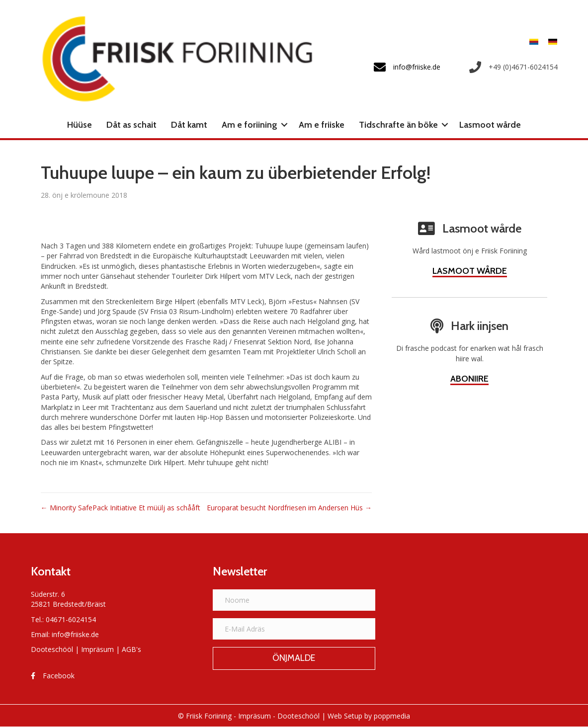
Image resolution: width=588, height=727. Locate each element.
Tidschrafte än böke (398, 125)
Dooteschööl (52, 649)
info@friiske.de (75, 634)
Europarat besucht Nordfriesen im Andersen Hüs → (289, 508)
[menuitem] (534, 41)
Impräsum (97, 649)
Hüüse (80, 125)
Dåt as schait (131, 125)
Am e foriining (250, 125)
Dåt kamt (189, 125)
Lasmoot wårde (490, 125)
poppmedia (392, 716)
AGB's (131, 649)
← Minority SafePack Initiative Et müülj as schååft (121, 508)
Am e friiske (322, 125)
